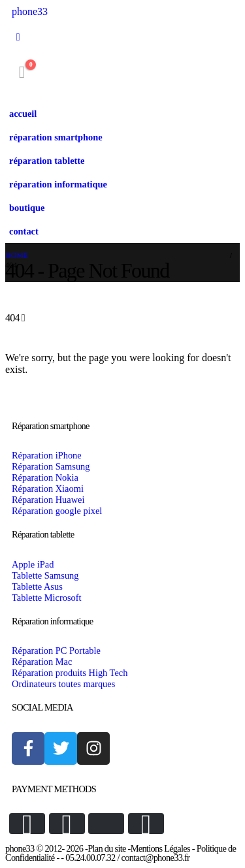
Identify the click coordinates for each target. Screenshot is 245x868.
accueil (23, 114)
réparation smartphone (56, 137)
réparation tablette (47, 161)
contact (24, 231)
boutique (27, 208)
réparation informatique (58, 184)
